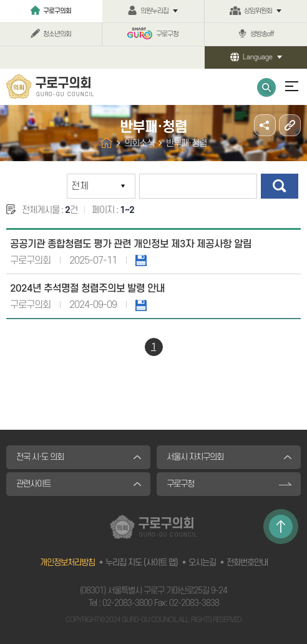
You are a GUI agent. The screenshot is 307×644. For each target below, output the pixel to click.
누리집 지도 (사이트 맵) (142, 562)
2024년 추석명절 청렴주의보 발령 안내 (87, 289)
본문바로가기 (0, 0)
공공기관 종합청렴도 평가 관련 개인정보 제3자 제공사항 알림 (131, 244)
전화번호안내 (247, 562)
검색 (280, 186)
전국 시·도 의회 (40, 457)
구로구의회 (57, 11)
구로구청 (167, 34)
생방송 (262, 34)
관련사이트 (33, 484)
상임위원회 (258, 11)
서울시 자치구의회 (195, 457)
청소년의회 (57, 34)
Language (258, 57)
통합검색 (266, 87)
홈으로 (106, 143)
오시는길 (202, 562)
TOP (281, 527)
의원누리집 (154, 11)
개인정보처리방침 (67, 562)
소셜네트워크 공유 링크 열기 (265, 125)
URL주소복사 (290, 125)
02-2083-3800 (127, 603)
